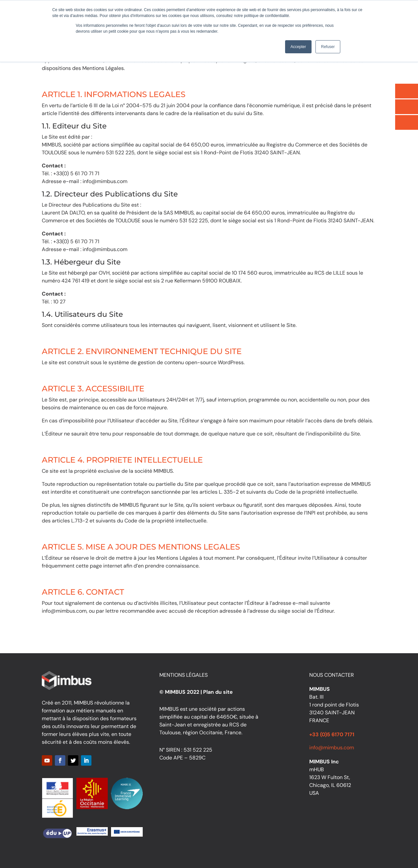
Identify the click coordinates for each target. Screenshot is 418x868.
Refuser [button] (328, 47)
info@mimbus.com (332, 748)
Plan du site (218, 692)
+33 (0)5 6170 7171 (332, 734)
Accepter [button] (298, 47)
